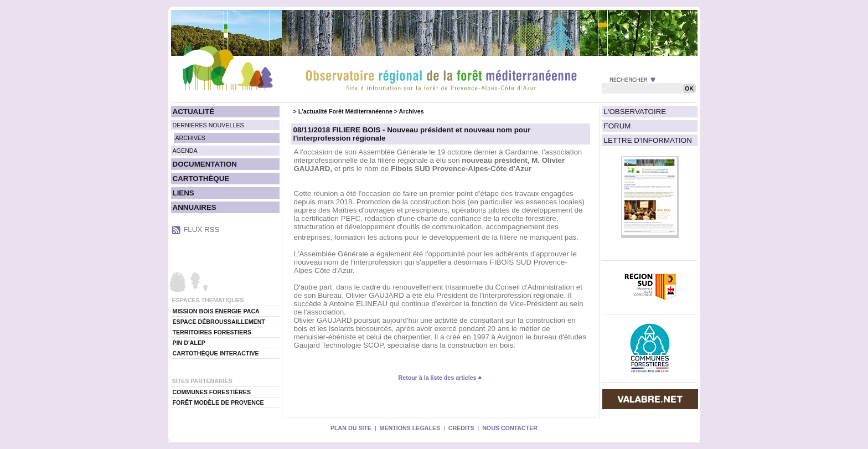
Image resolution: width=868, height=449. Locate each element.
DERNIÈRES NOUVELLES (208, 125)
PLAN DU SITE (351, 428)
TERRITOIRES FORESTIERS (212, 332)
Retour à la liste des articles (441, 378)
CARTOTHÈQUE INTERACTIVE (216, 353)
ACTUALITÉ (194, 112)
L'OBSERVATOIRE (635, 112)
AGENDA (185, 151)
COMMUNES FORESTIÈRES (212, 392)
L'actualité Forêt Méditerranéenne (345, 111)
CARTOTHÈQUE (201, 179)
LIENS (184, 193)
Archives (412, 111)
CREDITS (461, 428)
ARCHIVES (190, 138)
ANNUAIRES (195, 207)
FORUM (618, 126)
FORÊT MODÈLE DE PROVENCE (218, 402)
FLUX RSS (201, 229)
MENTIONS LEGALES (410, 428)
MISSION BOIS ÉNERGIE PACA (216, 311)
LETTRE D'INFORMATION (648, 140)
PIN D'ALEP (189, 343)
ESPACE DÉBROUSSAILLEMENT (219, 322)
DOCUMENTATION (205, 164)
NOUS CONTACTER (510, 428)
